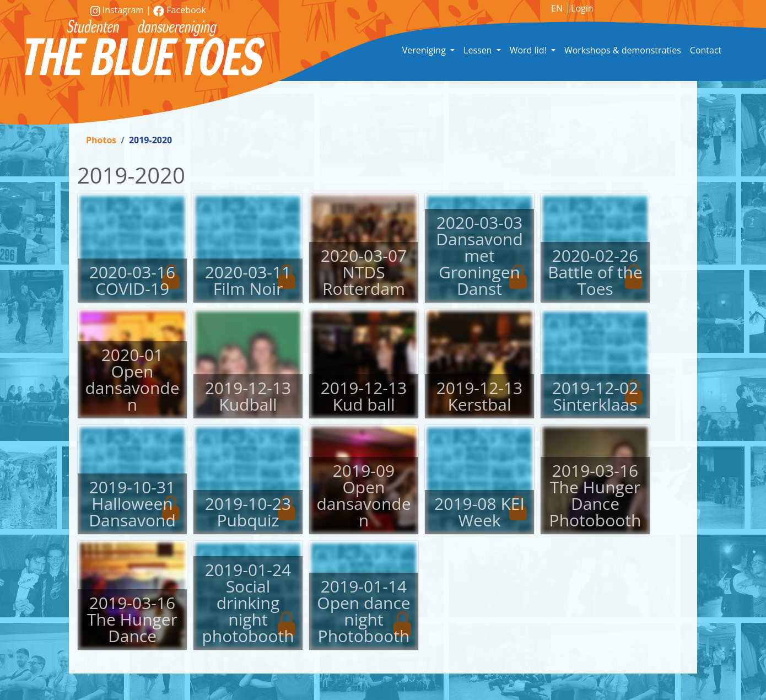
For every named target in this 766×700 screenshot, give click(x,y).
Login (582, 8)
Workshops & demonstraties (623, 50)
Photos (101, 140)
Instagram (118, 10)
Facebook (179, 10)
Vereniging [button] (425, 50)
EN (557, 8)
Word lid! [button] (529, 50)
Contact (706, 50)
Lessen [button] (479, 50)
